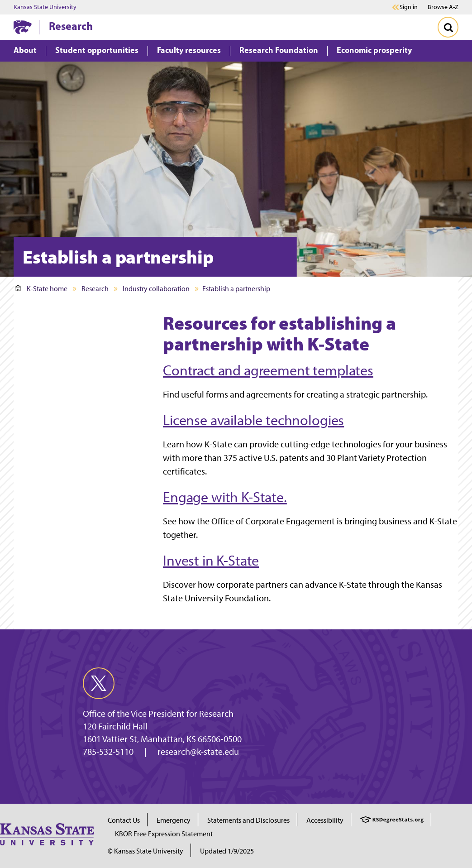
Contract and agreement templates (268, 370)
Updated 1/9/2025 (227, 851)
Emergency (174, 820)
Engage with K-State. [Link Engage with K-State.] (225, 497)
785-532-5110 (108, 752)
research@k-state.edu (198, 752)
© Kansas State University (145, 851)
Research (71, 26)
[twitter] (99, 683)
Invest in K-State (211, 561)
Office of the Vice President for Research (158, 714)
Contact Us (124, 820)
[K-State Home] (23, 27)
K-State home (41, 289)
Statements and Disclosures (248, 820)
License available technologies (253, 420)
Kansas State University (45, 7)
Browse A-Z (443, 7)
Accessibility (325, 820)
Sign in (409, 7)
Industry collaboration (156, 289)
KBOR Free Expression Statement (164, 834)
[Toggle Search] (448, 27)
